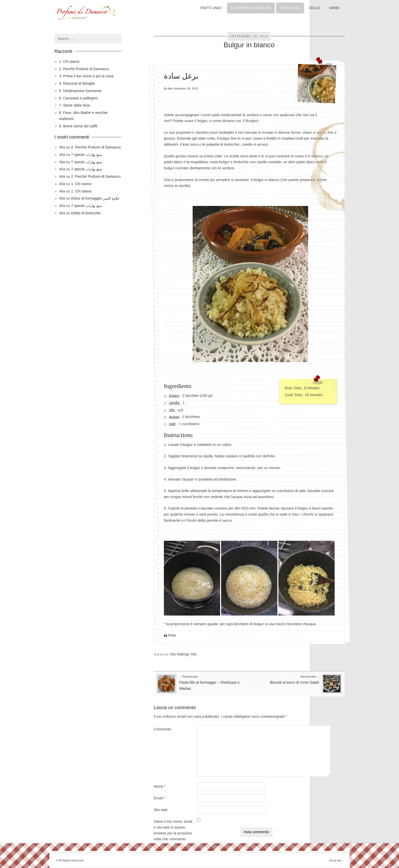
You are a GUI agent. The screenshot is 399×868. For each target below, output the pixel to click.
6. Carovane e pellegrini (78, 98)
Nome (160, 786)
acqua (174, 417)
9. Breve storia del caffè (78, 126)
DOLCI (315, 8)
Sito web (161, 810)
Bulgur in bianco (249, 45)
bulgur (174, 396)
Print (170, 636)
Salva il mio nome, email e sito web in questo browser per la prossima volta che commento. (173, 830)
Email (159, 798)
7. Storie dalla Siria (74, 105)
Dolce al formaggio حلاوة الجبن (95, 198)
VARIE (334, 8)
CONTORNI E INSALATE (251, 8)
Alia (170, 88)
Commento (162, 729)
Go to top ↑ (336, 860)
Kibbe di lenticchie (86, 213)
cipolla (175, 403)
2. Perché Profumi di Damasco (84, 69)
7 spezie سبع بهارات (87, 155)
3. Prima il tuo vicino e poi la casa (86, 76)
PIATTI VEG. (290, 8)
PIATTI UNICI (211, 8)
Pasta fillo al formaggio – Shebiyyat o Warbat (209, 682)
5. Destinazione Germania (80, 91)
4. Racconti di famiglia (77, 83)
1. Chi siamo (69, 62)
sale (172, 424)
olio (172, 410)
